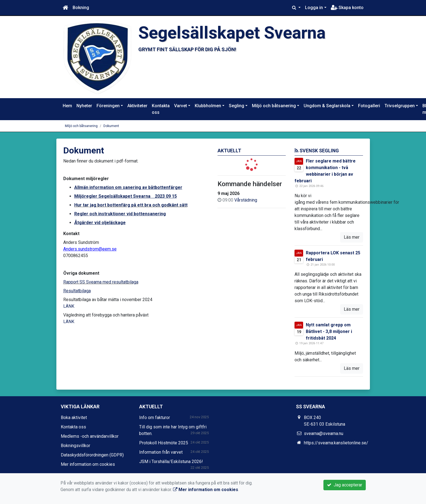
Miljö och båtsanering (274, 106)
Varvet (181, 106)
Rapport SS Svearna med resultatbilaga (101, 282)
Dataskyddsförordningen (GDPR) (92, 455)
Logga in (314, 8)
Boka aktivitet (74, 418)
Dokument (111, 126)
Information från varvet (161, 452)
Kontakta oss (161, 109)
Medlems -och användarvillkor (90, 436)
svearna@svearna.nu (324, 433)
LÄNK (69, 306)
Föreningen (108, 106)
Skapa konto (347, 8)
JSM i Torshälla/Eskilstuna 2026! (171, 462)
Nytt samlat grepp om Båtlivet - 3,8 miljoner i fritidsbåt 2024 (329, 331)
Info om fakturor (155, 418)
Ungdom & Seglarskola (327, 106)
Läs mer (352, 237)
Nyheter (84, 106)
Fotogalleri (369, 106)
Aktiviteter (137, 106)
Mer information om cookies (88, 464)
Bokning (81, 8)
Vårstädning (246, 200)
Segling (237, 106)
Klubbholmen (208, 106)
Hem (67, 106)
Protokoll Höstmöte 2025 (164, 443)
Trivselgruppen (400, 106)
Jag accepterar (345, 485)
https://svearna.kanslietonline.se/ (336, 443)
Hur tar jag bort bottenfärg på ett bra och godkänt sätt (131, 205)
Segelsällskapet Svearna (232, 33)
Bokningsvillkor (75, 446)
